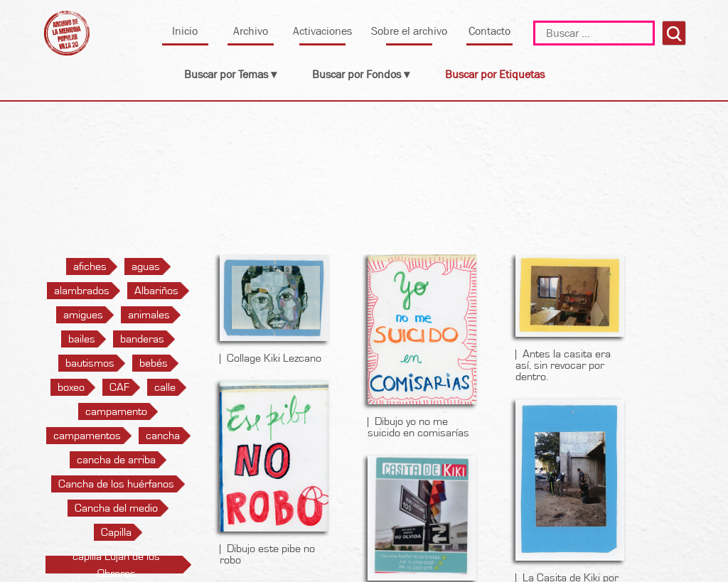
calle (165, 387)
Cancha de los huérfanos (116, 484)
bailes (82, 339)
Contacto (489, 31)
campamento (116, 411)
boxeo (71, 387)
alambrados (82, 291)
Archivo (251, 31)
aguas (146, 266)
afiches (90, 266)
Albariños (156, 291)
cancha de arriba (116, 460)
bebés (154, 363)
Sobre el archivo (409, 31)
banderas (142, 339)
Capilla (116, 532)
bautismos (90, 363)
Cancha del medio (116, 508)
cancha (163, 436)
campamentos (87, 436)
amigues (83, 315)
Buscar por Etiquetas (495, 74)
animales (149, 315)
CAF (119, 387)
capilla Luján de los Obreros (116, 565)
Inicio (185, 31)
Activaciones (322, 31)
